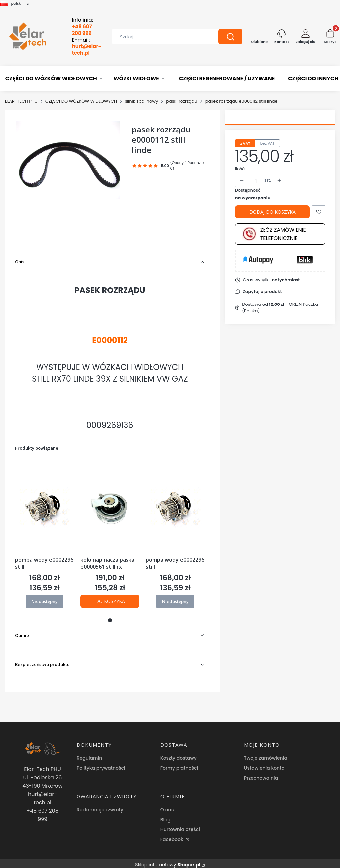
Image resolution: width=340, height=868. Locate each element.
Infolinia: (83, 27)
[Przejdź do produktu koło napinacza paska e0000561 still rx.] (110, 507)
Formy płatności (179, 763)
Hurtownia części (180, 825)
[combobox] (160, 37)
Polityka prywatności (101, 763)
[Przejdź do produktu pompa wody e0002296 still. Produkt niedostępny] (44, 507)
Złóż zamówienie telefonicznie (274, 234)
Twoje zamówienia (266, 753)
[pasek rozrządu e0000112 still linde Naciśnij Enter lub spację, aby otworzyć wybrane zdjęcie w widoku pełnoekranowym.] (68, 160)
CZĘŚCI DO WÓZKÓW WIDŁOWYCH (81, 101)
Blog (166, 815)
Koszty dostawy (178, 753)
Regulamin (89, 753)
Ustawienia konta (264, 763)
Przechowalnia (261, 773)
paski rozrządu (181, 101)
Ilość (240, 169)
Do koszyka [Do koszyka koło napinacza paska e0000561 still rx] (110, 601)
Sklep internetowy (168, 860)
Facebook (172, 834)
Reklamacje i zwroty (100, 805)
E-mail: (87, 46)
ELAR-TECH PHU (21, 101)
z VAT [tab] (245, 143)
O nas (167, 805)
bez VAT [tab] (267, 143)
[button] (230, 37)
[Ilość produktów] (256, 181)
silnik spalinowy (141, 101)
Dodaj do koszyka (272, 212)
